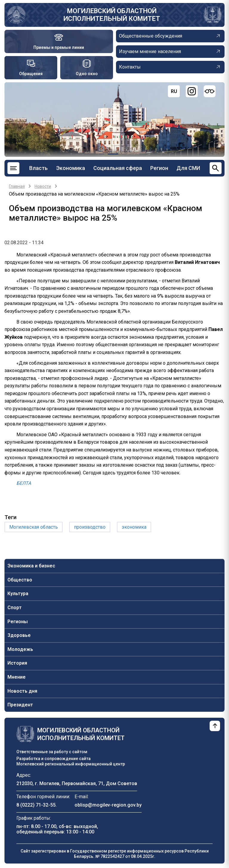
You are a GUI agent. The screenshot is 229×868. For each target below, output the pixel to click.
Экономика (71, 168)
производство (90, 527)
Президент (20, 705)
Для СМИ (188, 168)
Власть (38, 168)
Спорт (15, 608)
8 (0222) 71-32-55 (36, 805)
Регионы (18, 622)
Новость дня (22, 691)
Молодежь (20, 649)
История (17, 663)
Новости (43, 186)
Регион (159, 168)
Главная (17, 186)
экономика (134, 527)
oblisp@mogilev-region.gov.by (108, 805)
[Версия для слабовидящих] (210, 91)
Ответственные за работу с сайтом (52, 752)
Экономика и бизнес (31, 566)
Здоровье (19, 635)
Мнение (17, 677)
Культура (18, 594)
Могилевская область (34, 527)
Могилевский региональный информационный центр (71, 764)
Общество (20, 580)
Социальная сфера (118, 168)
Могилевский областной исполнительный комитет (112, 15)
